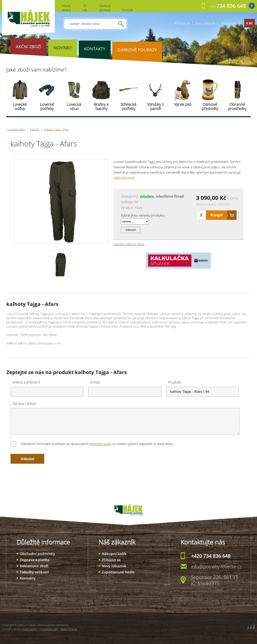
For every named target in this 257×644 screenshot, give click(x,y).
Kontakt (128, 10)
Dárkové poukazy (105, 8)
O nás (85, 8)
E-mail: (96, 382)
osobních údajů (100, 444)
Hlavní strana (66, 8)
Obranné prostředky (237, 106)
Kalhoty (35, 129)
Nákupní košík (114, 554)
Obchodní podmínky (37, 554)
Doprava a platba (35, 560)
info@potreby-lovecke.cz (216, 566)
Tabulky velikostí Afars (129, 244)
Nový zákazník (205, 23)
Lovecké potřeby (47, 106)
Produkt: (175, 382)
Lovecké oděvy (20, 106)
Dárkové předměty (210, 106)
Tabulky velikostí (34, 572)
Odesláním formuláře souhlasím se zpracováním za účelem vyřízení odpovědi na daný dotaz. (92, 444)
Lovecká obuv (74, 106)
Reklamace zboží (34, 566)
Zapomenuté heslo (118, 572)
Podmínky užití (49, 629)
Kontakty (28, 578)
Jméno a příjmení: (27, 382)
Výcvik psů (183, 104)
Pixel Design (30, 629)
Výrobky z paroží (156, 106)
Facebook (252, 6)
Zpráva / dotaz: (25, 403)
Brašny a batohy (101, 106)
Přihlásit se (182, 23)
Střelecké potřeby (128, 106)
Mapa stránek (69, 629)
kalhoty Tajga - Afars (56, 129)
